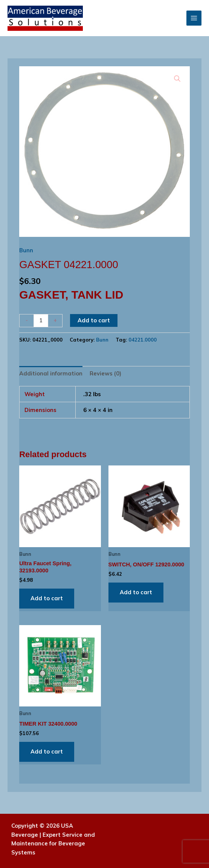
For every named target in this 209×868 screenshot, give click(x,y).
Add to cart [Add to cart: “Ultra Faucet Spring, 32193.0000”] (47, 598)
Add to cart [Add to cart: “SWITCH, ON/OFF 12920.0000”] (136, 592)
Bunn (26, 250)
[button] (177, 79)
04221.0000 (143, 340)
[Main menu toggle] (194, 18)
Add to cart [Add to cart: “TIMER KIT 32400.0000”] (47, 751)
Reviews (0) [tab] (105, 373)
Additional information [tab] (51, 373)
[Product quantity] (41, 321)
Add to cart (94, 320)
